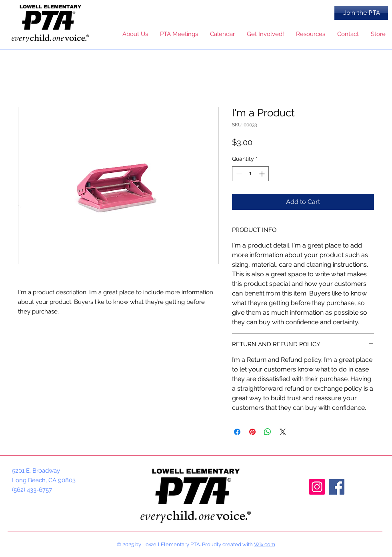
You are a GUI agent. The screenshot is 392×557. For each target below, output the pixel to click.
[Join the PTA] (361, 13)
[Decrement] (238, 174)
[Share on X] (283, 432)
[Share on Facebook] (237, 432)
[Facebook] (337, 487)
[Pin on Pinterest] (252, 432)
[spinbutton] (250, 174)
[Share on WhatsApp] (268, 432)
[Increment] (263, 174)
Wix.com (265, 544)
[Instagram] (317, 487)
